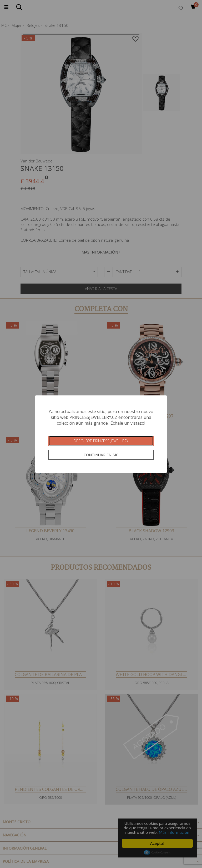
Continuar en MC (101, 455)
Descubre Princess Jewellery (101, 441)
